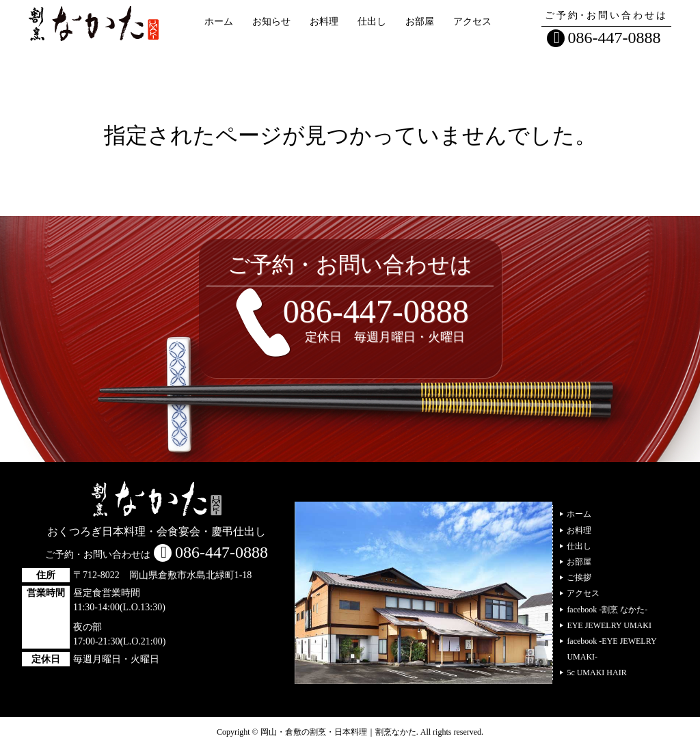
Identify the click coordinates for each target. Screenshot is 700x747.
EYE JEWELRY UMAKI (609, 625)
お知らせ (271, 22)
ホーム (219, 22)
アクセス (472, 22)
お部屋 (420, 22)
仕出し (372, 22)
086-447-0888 (615, 38)
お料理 (324, 22)
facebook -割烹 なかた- (607, 610)
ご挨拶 (579, 578)
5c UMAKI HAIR (596, 673)
